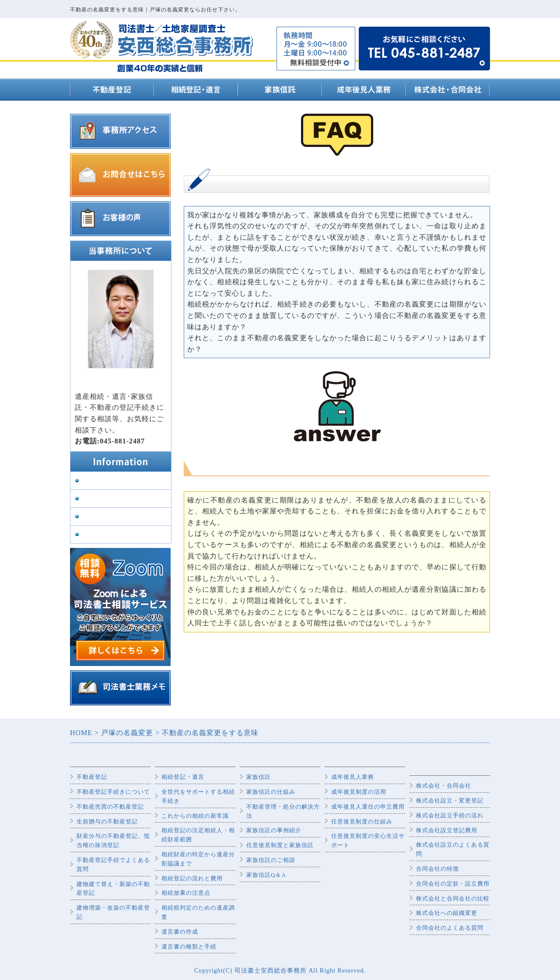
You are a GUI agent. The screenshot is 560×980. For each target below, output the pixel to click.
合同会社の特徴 (437, 869)
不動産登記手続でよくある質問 (113, 865)
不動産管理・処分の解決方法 (283, 811)
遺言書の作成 (180, 932)
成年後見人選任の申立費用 (368, 807)
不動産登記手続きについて (113, 792)
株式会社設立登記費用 (447, 830)
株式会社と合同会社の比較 (453, 898)
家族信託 (259, 777)
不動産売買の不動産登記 (110, 807)
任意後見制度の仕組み (362, 821)
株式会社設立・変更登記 (450, 800)
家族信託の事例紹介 (274, 830)
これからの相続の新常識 (195, 816)
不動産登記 (92, 777)
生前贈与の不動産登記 (107, 821)
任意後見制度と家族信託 (280, 845)
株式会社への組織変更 (447, 913)
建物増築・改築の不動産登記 (113, 912)
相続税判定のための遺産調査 (198, 912)
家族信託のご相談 (271, 860)
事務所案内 (98, 481)
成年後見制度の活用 (359, 792)
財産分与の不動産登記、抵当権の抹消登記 (113, 840)
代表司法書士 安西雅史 (111, 385)
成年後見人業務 (353, 777)
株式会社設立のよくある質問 (453, 849)
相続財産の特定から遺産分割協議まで (198, 859)
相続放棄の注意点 (186, 893)
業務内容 (94, 499)
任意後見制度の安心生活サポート (368, 840)
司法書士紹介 (101, 517)
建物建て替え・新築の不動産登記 (113, 889)
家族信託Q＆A (266, 875)
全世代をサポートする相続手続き (198, 796)
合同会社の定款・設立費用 (453, 884)
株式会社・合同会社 (444, 786)
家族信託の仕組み (271, 792)
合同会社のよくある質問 (450, 928)
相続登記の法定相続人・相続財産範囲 (198, 835)
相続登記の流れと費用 (192, 878)
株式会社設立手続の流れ (450, 815)
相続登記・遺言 (183, 777)
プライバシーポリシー (114, 535)
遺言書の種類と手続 (189, 947)
